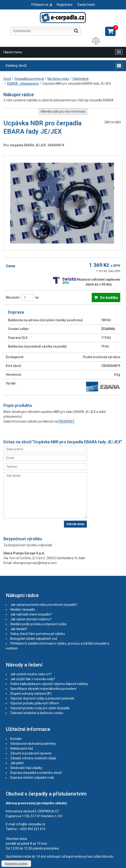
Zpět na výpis (113, 122)
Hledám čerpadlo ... (24, 610)
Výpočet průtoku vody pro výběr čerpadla (40, 708)
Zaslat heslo (86, 5)
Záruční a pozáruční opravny (31, 753)
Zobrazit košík (110, 31)
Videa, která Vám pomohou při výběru (38, 634)
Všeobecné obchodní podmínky (33, 744)
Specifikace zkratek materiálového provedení (43, 689)
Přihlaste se (40, 5)
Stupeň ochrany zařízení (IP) (31, 694)
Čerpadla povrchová (29, 79)
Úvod (7, 79)
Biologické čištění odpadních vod (34, 639)
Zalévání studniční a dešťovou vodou (37, 713)
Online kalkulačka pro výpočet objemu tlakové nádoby (49, 684)
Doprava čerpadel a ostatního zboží (36, 773)
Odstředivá (80, 79)
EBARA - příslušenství (23, 84)
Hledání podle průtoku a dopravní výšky (38, 624)
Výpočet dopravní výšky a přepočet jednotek (42, 698)
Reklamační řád (22, 748)
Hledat (76, 31)
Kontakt (16, 739)
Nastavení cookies (16, 864)
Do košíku (109, 297)
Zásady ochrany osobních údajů (33, 758)
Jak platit (17, 763)
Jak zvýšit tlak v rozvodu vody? (33, 679)
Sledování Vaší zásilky (26, 768)
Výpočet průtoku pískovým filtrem (35, 703)
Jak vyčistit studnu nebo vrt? (31, 674)
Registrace (65, 5)
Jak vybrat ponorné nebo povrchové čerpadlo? (44, 605)
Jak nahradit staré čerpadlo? (31, 614)
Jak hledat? (19, 629)
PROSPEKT (66, 421)
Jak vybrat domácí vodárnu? (31, 619)
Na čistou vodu (58, 79)
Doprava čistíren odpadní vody (32, 778)
